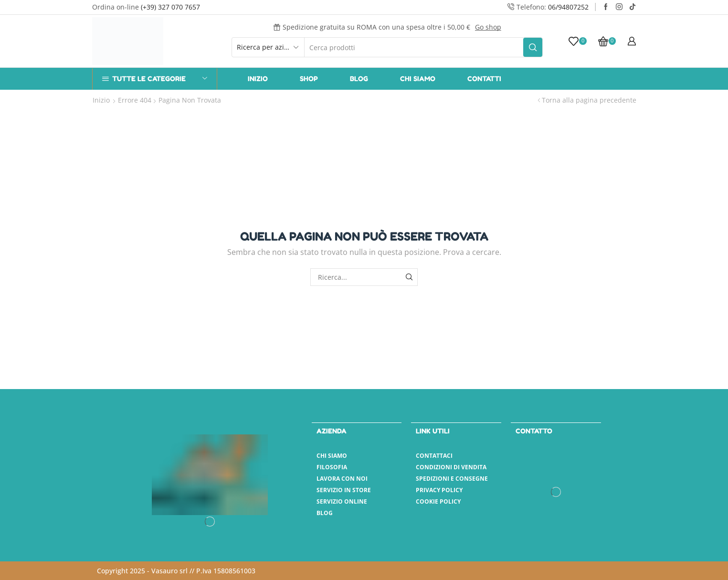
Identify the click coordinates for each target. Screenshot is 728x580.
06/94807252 (568, 7)
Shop (309, 79)
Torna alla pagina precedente (589, 100)
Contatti (484, 79)
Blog (359, 79)
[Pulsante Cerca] (533, 47)
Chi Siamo (418, 79)
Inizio (258, 79)
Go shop (488, 27)
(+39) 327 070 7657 (170, 7)
